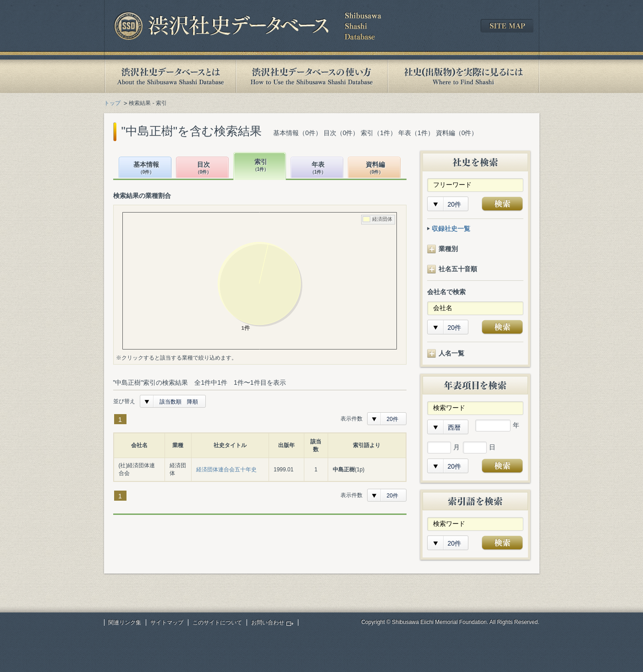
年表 (318, 168)
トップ (112, 103)
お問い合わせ (268, 623)
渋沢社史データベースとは (170, 76)
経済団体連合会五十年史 (226, 470)
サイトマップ (167, 623)
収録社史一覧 (451, 229)
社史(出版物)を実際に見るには (463, 76)
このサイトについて (217, 623)
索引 (261, 166)
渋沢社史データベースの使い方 (312, 76)
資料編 (375, 168)
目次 (203, 168)
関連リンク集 (125, 623)
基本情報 (146, 168)
